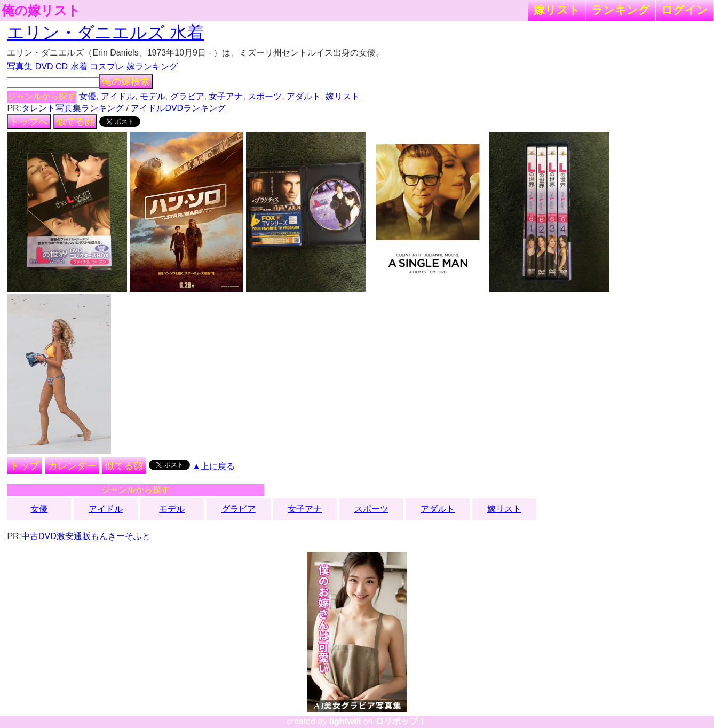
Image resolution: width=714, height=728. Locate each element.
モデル (153, 96)
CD (62, 66)
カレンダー (72, 466)
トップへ (29, 122)
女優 (88, 96)
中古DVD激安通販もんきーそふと (86, 536)
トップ (25, 466)
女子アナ (226, 96)
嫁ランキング (152, 66)
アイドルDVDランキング (178, 108)
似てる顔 (75, 122)
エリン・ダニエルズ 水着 (105, 33)
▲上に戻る (213, 466)
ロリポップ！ (401, 721)
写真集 (20, 66)
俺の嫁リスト (41, 11)
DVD (44, 66)
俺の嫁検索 (126, 82)
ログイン (685, 10)
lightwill (345, 721)
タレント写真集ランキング (73, 108)
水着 (79, 66)
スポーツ (265, 96)
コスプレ (107, 66)
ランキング (621, 10)
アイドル (118, 96)
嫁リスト (557, 10)
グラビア (187, 96)
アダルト (304, 96)
